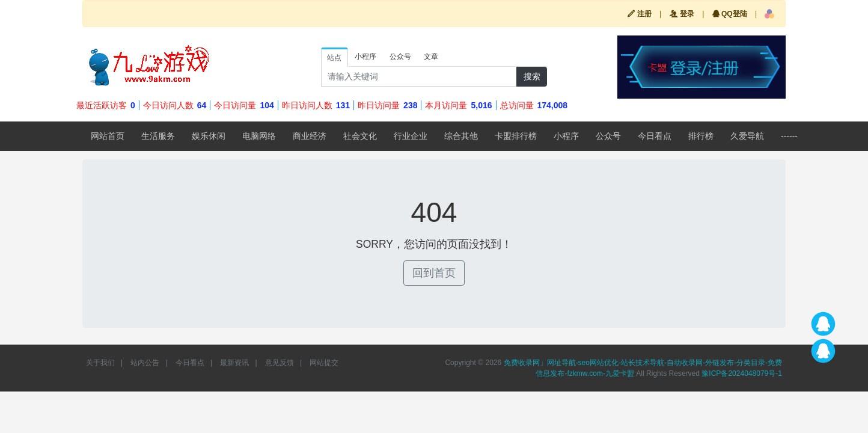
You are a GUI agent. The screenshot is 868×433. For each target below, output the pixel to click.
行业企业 (411, 136)
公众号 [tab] (400, 57)
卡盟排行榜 (516, 136)
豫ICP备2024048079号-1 (742, 373)
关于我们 (100, 363)
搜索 (532, 76)
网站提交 (324, 363)
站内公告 (145, 363)
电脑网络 (259, 136)
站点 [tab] (334, 58)
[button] (769, 14)
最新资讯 (234, 363)
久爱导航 (747, 136)
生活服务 (158, 136)
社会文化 (360, 136)
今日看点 (655, 136)
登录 (682, 14)
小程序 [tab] (365, 57)
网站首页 (108, 136)
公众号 (608, 136)
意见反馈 (280, 363)
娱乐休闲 (209, 136)
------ (789, 136)
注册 (639, 14)
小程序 (566, 136)
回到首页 (434, 273)
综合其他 (461, 136)
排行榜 (701, 136)
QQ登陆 (730, 14)
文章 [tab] (431, 57)
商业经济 (310, 136)
